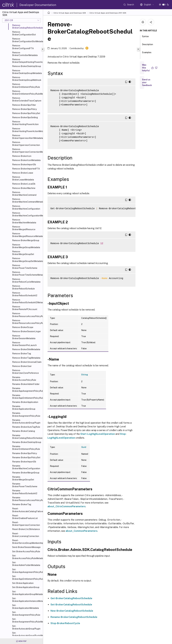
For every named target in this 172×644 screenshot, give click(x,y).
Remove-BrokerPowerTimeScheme (25, 267)
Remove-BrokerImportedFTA (26, 169)
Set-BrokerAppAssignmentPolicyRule (27, 571)
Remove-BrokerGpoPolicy (25, 109)
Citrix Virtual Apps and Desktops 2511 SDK (108, 13)
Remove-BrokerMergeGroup (26, 240)
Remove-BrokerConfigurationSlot (24, 33)
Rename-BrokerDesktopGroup (27, 442)
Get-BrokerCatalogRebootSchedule (71, 598)
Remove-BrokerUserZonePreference (25, 372)
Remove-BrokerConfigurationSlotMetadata (27, 40)
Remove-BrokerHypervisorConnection (26, 144)
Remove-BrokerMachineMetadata (24, 221)
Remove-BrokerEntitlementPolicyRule (26, 86)
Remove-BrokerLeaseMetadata (23, 178)
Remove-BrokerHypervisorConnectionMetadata (27, 151)
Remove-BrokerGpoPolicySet (26, 113)
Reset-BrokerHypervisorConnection (26, 524)
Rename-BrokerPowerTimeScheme (25, 485)
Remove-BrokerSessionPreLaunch (24, 344)
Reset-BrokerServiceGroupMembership (27, 542)
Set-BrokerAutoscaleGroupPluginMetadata (27, 634)
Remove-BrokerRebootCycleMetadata (26, 280)
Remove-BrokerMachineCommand (24, 194)
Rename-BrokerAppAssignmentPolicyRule (27, 390)
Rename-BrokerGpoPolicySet (26, 457)
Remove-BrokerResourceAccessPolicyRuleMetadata (27, 322)
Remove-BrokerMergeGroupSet (23, 253)
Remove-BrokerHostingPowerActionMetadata (27, 130)
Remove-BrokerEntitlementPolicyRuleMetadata (27, 93)
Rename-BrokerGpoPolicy (25, 453)
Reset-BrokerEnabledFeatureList (25, 517)
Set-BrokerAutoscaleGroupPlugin (26, 627)
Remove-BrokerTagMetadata (26, 358)
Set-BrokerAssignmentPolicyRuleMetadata (27, 620)
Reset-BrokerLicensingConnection (26, 535)
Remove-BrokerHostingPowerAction (25, 123)
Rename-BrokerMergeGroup (26, 473)
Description (147, 46)
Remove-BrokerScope (23, 327)
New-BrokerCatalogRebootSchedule (72, 611)
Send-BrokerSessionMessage (26, 547)
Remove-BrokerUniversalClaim (27, 362)
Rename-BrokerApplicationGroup (24, 408)
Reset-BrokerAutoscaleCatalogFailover (27, 510)
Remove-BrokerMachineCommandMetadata (27, 200)
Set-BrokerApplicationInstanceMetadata (27, 600)
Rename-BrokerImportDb (24, 462)
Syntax (145, 38)
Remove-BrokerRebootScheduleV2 (25, 294)
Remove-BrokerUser (22, 366)
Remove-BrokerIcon (22, 156)
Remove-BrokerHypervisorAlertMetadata (27, 137)
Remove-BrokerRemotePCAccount (25, 308)
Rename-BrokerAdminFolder (26, 384)
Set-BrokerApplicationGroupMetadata (27, 593)
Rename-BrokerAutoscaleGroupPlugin (26, 421)
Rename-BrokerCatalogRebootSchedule (27, 437)
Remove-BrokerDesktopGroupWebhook (27, 79)
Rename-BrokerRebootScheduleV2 (25, 492)
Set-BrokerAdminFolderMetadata (26, 564)
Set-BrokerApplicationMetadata (25, 607)
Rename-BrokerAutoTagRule (26, 427)
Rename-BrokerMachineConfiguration (26, 467)
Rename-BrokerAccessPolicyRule (24, 379)
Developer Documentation (38, 5)
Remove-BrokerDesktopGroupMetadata (27, 72)
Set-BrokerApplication (23, 583)
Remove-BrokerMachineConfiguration (26, 207)
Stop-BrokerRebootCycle (65, 623)
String (85, 375)
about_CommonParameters (82, 531)
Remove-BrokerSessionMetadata (24, 337)
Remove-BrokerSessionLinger (27, 331)
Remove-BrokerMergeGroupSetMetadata (27, 260)
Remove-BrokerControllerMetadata (25, 54)
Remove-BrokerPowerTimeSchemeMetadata (27, 274)
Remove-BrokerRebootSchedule (23, 287)
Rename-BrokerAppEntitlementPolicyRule (27, 397)
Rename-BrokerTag (22, 504)
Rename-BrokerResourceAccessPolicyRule (27, 499)
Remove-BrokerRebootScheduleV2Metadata (27, 301)
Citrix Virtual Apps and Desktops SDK (70, 13)
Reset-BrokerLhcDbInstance (26, 529)
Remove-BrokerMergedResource (24, 228)
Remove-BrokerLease (23, 173)
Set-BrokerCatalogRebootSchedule (71, 605)
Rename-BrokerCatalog (24, 431)
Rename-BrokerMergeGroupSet (23, 478)
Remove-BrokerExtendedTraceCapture (27, 99)
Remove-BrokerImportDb (24, 165)
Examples (147, 54)
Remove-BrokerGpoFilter (24, 105)
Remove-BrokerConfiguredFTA (23, 47)
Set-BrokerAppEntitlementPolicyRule (27, 578)
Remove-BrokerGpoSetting (25, 117)
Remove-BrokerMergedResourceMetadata (27, 235)
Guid (84, 447)
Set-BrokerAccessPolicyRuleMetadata (27, 557)
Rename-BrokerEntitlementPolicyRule (26, 448)
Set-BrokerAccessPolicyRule (26, 551)
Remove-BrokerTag (22, 354)
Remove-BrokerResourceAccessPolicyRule (27, 315)
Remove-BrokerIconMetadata (26, 160)
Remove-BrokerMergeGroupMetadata (26, 246)
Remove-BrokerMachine (24, 188)
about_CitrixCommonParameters (67, 506)
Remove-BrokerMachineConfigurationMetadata (27, 214)
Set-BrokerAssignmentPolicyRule (26, 614)
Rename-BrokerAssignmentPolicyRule (26, 414)
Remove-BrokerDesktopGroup (27, 66)
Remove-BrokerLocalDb (24, 184)
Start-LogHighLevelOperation (98, 434)
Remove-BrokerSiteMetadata (26, 349)
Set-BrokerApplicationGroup (26, 587)
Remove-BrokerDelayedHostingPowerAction (27, 61)
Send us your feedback (147, 82)
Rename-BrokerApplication (25, 402)
